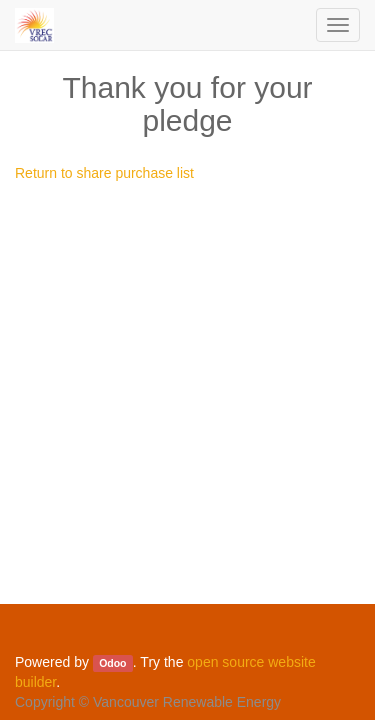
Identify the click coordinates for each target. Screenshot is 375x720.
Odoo (112, 663)
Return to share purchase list (104, 173)
